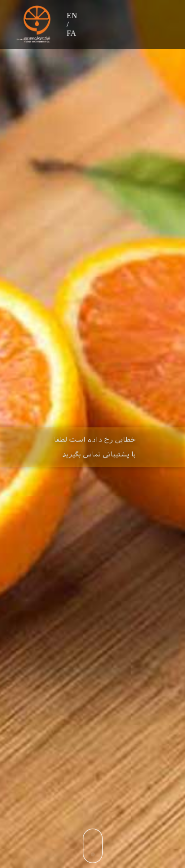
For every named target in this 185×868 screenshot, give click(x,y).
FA (71, 33)
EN (72, 16)
